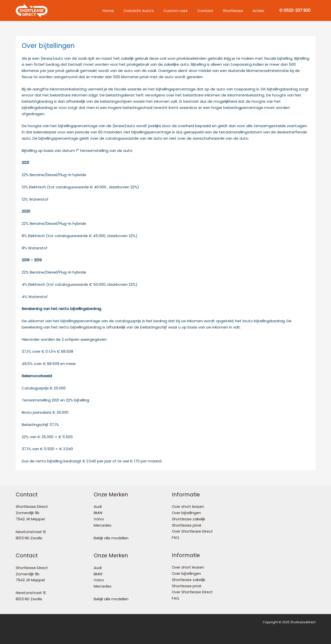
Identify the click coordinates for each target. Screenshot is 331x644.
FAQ (175, 537)
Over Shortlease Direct (193, 531)
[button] (295, 10)
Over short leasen (188, 506)
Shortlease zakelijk (189, 519)
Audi (98, 506)
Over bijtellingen (187, 513)
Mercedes (103, 525)
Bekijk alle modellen (112, 538)
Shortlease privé (187, 525)
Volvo (99, 519)
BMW (98, 513)
